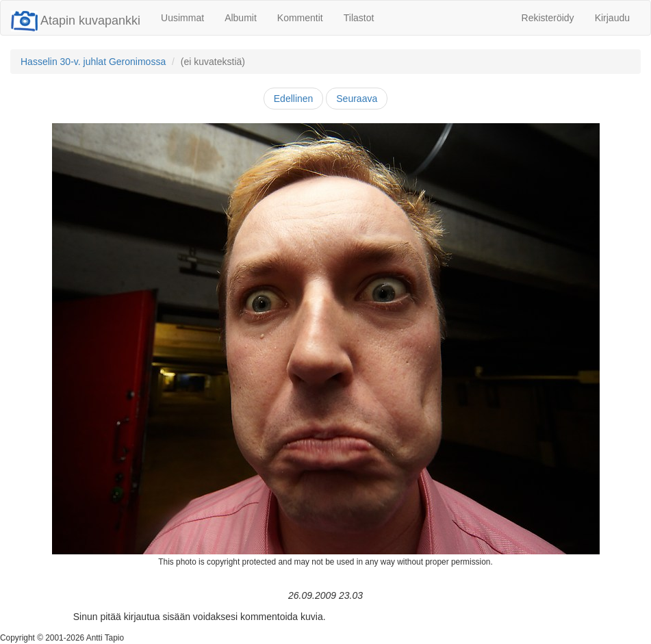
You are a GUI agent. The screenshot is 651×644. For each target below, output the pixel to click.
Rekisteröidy (548, 18)
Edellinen (294, 99)
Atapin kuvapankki (76, 21)
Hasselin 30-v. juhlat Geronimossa (93, 62)
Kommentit (300, 18)
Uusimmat (182, 18)
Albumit (241, 18)
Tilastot (359, 18)
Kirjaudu (612, 18)
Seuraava (357, 99)
